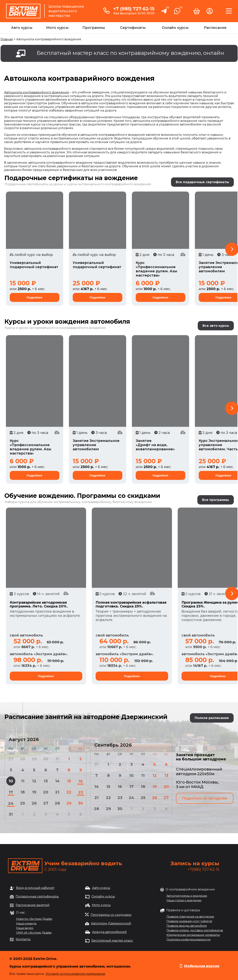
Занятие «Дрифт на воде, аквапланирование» (155, 445)
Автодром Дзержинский (111, 923)
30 (81, 803)
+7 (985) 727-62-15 (134, 9)
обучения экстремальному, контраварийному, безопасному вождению (94, 502)
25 (23, 803)
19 (34, 792)
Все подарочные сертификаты (202, 182)
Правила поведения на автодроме (190, 917)
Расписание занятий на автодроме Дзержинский (86, 717)
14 (57, 781)
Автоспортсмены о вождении (187, 896)
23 (81, 792)
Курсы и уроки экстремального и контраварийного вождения (55, 328)
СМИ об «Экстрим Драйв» (34, 933)
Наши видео (25, 928)
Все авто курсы (216, 326)
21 (57, 792)
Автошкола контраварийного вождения (36, 92)
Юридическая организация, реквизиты (193, 935)
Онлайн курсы (175, 28)
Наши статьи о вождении (184, 900)
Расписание (215, 28)
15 (69, 781)
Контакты (23, 939)
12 (34, 781)
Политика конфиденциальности (188, 940)
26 (34, 803)
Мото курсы (57, 28)
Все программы (216, 500)
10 (11, 781)
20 (46, 792)
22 (69, 792)
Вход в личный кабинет (35, 888)
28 (57, 803)
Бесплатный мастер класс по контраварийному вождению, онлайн (130, 53)
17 (11, 792)
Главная (7, 39)
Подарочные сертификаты (37, 896)
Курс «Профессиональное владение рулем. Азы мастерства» (157, 269)
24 (11, 803)
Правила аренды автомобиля (187, 926)
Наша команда (26, 923)
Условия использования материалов (75, 974)
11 (23, 781)
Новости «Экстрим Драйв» (34, 919)
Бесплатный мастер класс (112, 941)
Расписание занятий (33, 905)
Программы (94, 28)
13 (46, 781)
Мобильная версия (202, 966)
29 (69, 803)
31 (11, 814)
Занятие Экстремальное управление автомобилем (96, 445)
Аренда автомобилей (109, 932)
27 (46, 803)
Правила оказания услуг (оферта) (189, 921)
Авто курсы (22, 28)
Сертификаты (133, 28)
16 (81, 781)
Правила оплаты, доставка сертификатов (195, 930)
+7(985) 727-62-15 (203, 869)
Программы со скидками (111, 915)
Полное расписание (212, 718)
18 (23, 792)
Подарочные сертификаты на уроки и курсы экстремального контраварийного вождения (78, 184)
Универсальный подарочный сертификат (34, 265)
